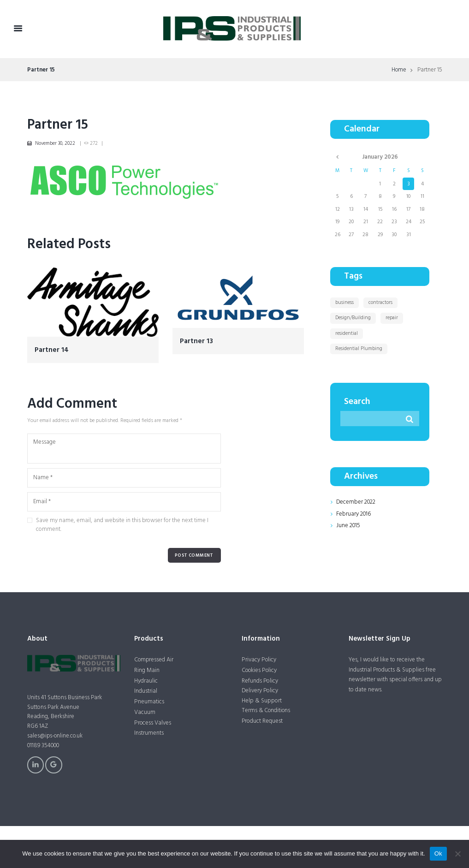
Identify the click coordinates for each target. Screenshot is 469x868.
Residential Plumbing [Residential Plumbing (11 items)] (359, 349)
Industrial (146, 692)
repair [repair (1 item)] (392, 318)
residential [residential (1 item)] (347, 333)
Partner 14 (52, 350)
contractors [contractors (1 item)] (380, 303)
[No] (457, 854)
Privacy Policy (259, 660)
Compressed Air (154, 660)
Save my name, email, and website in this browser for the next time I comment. (122, 525)
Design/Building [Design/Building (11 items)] (353, 318)
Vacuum (145, 712)
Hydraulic (146, 681)
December (356, 502)
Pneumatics (149, 702)
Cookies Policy (260, 670)
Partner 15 (58, 125)
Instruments (149, 734)
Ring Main (147, 670)
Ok (438, 853)
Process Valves (153, 723)
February (353, 514)
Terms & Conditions (267, 710)
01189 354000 (44, 746)
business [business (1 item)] (344, 303)
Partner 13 (196, 342)
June (348, 526)
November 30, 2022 (55, 143)
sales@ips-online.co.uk (56, 736)
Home (399, 70)
